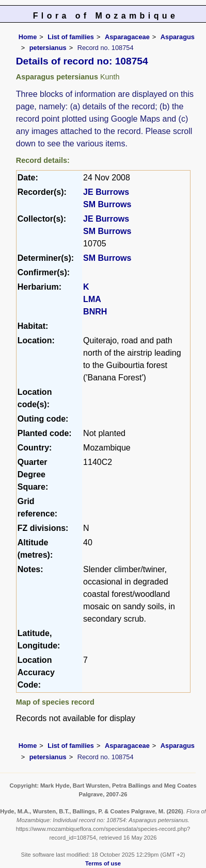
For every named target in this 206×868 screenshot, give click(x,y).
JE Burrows (106, 192)
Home (28, 37)
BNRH (95, 312)
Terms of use (103, 863)
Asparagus (178, 37)
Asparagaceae (127, 37)
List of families (71, 37)
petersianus (48, 48)
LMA (92, 299)
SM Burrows (107, 204)
